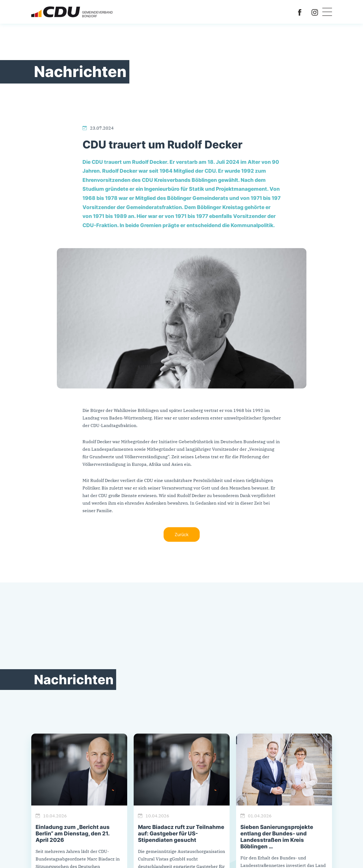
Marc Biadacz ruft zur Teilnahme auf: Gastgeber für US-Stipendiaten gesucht (181, 834)
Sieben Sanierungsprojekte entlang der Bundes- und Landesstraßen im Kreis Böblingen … (277, 837)
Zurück (182, 534)
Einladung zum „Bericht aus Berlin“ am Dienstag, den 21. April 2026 (73, 834)
